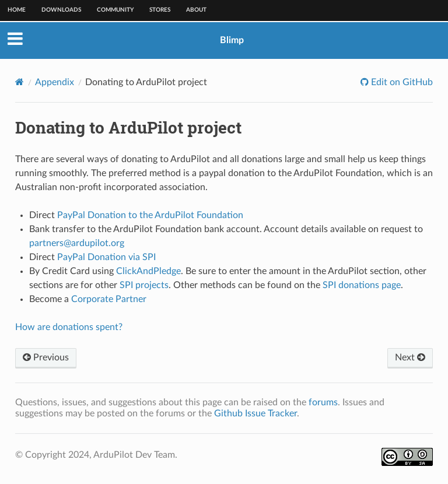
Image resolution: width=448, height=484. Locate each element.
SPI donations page (362, 285)
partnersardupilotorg (77, 243)
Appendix (55, 82)
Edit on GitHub (401, 82)
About (196, 10)
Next (410, 357)
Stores (160, 10)
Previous (46, 357)
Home (17, 10)
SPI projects (144, 285)
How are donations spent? (69, 327)
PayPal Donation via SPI (106, 257)
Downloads (61, 10)
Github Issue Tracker (256, 413)
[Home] (20, 82)
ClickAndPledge (148, 271)
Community (115, 10)
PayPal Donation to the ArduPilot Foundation (150, 215)
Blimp (232, 40)
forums (323, 402)
